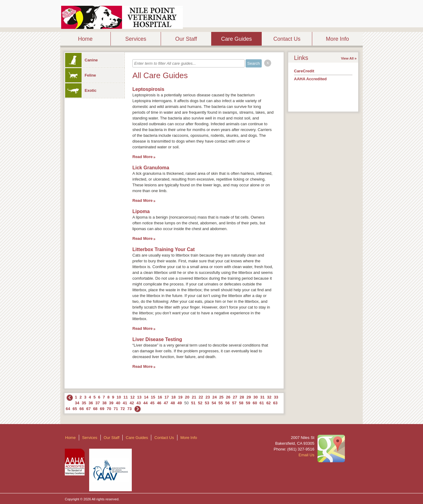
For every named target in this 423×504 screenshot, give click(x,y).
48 (173, 403)
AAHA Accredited (310, 79)
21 (194, 397)
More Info (337, 39)
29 (249, 397)
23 (208, 397)
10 (119, 397)
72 (123, 409)
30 (255, 397)
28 (242, 397)
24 (215, 397)
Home (85, 39)
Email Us (306, 455)
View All (347, 58)
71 (116, 409)
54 (214, 403)
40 (118, 403)
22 (201, 397)
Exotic (81, 90)
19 (180, 397)
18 (173, 397)
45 (152, 403)
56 (227, 403)
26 (228, 397)
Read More (142, 157)
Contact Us (287, 39)
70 (109, 409)
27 (235, 397)
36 (91, 403)
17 (166, 397)
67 (88, 409)
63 (275, 403)
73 (129, 409)
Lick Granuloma (151, 168)
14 (146, 397)
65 (75, 409)
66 (82, 409)
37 (97, 403)
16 (160, 397)
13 (139, 397)
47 (166, 403)
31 (262, 397)
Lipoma (141, 211)
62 (268, 403)
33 (276, 397)
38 (104, 403)
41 (125, 403)
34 (77, 403)
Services (136, 39)
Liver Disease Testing (157, 339)
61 (262, 403)
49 (180, 403)
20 (187, 397)
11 (126, 397)
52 (200, 403)
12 (132, 397)
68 (95, 409)
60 (255, 403)
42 (132, 403)
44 (145, 403)
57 (234, 403)
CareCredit (304, 71)
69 (102, 409)
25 (221, 397)
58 (241, 403)
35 (84, 403)
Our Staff (186, 39)
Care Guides (237, 39)
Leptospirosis (148, 89)
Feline (81, 75)
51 (193, 403)
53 (207, 403)
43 (138, 403)
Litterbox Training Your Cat (164, 249)
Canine (81, 60)
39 (111, 403)
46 (159, 403)
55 (221, 403)
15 (153, 397)
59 (248, 403)
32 (269, 397)
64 (68, 409)
